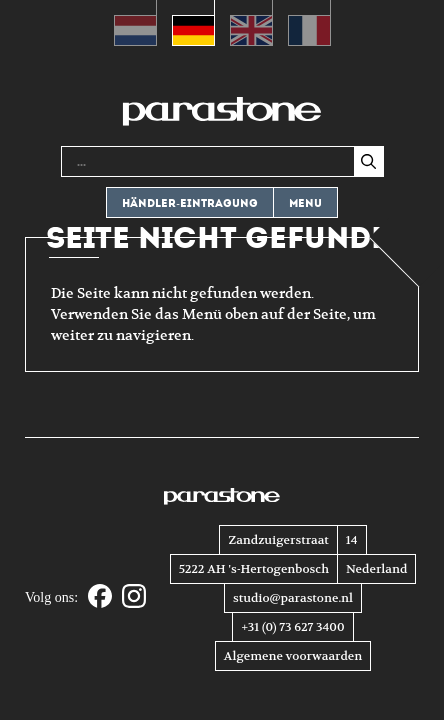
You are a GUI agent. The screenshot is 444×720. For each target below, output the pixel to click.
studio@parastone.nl (293, 598)
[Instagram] (134, 597)
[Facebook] (100, 597)
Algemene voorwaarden (293, 656)
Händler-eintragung (190, 203)
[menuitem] (135, 23)
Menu (305, 203)
